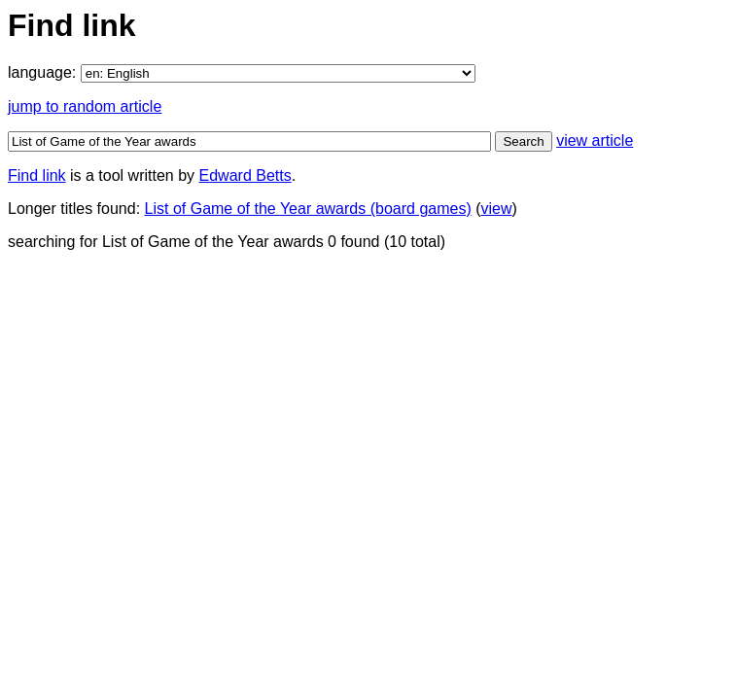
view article (595, 140)
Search (523, 141)
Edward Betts (246, 175)
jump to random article (85, 106)
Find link (37, 175)
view (497, 209)
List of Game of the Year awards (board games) (308, 209)
